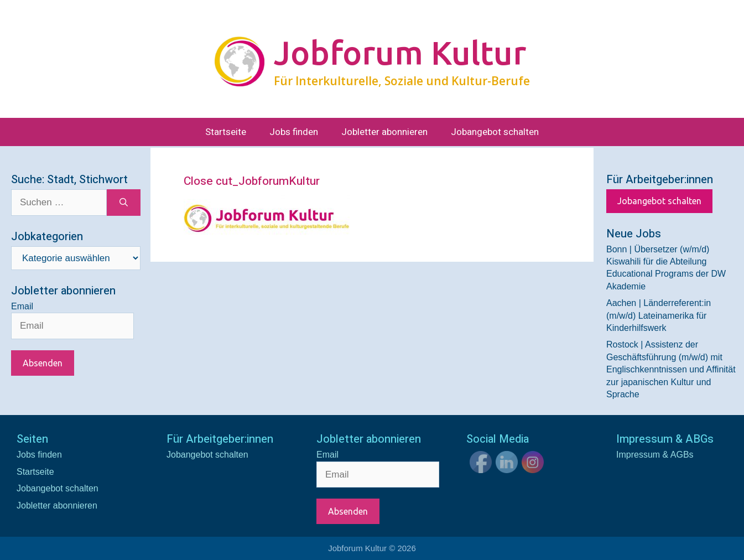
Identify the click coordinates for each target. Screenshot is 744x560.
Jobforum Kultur (400, 53)
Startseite (226, 132)
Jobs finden (294, 132)
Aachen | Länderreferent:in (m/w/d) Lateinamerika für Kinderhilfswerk (659, 315)
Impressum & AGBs (655, 455)
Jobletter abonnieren (384, 132)
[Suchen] (124, 203)
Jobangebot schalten (495, 132)
